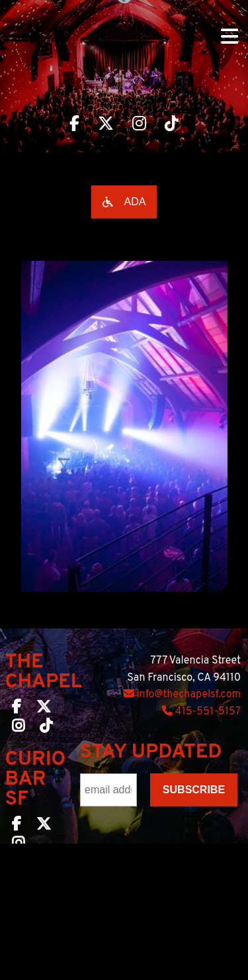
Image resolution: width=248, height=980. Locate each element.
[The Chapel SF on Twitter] (44, 709)
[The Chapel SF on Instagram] (18, 728)
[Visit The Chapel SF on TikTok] (172, 125)
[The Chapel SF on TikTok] (46, 728)
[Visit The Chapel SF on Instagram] (139, 125)
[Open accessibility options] (124, 202)
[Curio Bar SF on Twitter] (44, 826)
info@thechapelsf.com (182, 695)
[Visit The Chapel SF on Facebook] (74, 125)
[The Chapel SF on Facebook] (17, 709)
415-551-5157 (201, 712)
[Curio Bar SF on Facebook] (17, 826)
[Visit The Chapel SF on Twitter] (106, 125)
